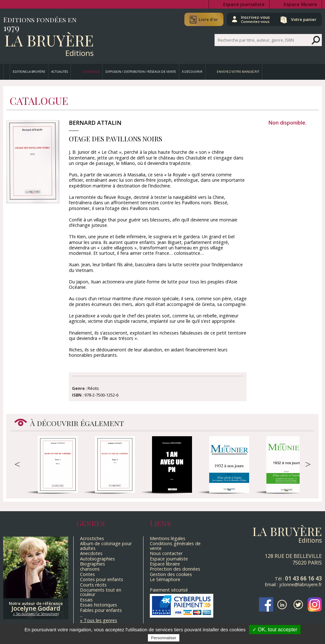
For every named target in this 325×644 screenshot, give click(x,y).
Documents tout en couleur (101, 592)
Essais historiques (99, 605)
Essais (86, 600)
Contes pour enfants (102, 579)
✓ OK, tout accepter (275, 630)
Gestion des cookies (171, 574)
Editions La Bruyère (29, 72)
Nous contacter (166, 553)
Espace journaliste (244, 4)
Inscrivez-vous (255, 19)
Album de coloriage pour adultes (106, 546)
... (81, 615)
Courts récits (93, 585)
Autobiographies (97, 559)
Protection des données (175, 569)
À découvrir (192, 72)
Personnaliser (164, 638)
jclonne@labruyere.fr (301, 584)
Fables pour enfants (101, 610)
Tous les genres (100, 620)
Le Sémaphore (165, 579)
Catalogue (91, 72)
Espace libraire (300, 4)
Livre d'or (208, 19)
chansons (90, 569)
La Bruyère (49, 40)
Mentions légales (168, 538)
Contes (87, 574)
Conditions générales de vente (175, 546)
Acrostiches (92, 538)
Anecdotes (91, 553)
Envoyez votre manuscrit (238, 72)
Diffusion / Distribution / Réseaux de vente (141, 72)
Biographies (93, 564)
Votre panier (304, 19)
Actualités (60, 72)
